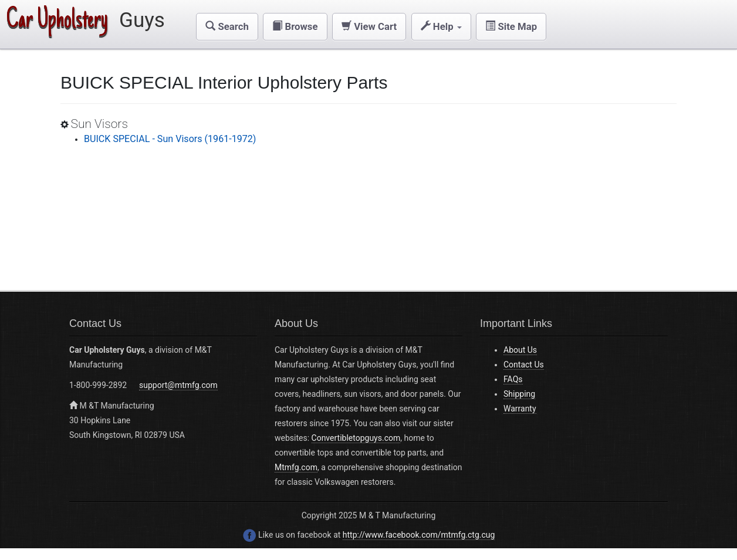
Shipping (519, 394)
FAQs (513, 379)
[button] (227, 27)
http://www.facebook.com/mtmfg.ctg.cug (419, 535)
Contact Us (524, 365)
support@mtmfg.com (178, 385)
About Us (520, 350)
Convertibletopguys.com (356, 438)
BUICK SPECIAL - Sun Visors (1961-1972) (170, 139)
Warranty (520, 409)
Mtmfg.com (296, 467)
